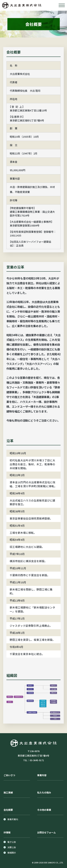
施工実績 (8, 792)
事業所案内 (13, 819)
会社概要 (8, 810)
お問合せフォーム (46, 832)
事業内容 (42, 775)
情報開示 (12, 853)
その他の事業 (44, 810)
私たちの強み (44, 792)
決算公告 (12, 847)
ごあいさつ (9, 775)
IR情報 (7, 832)
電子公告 (12, 842)
